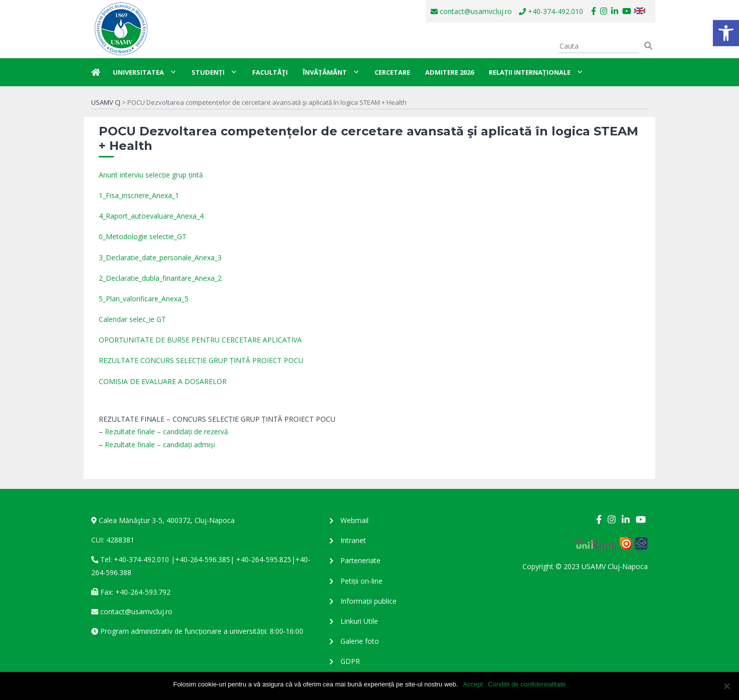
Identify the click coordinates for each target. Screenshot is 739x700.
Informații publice (368, 601)
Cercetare (392, 72)
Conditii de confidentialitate (527, 684)
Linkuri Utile (359, 621)
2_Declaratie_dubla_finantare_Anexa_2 (160, 278)
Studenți (214, 72)
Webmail (354, 520)
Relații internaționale (536, 72)
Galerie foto (360, 641)
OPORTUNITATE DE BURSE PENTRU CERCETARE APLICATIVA (200, 340)
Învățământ (331, 72)
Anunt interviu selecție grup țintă (151, 175)
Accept (473, 684)
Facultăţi (270, 72)
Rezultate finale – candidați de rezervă (166, 431)
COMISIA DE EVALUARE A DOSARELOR (163, 381)
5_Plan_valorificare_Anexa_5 (144, 299)
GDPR (350, 661)
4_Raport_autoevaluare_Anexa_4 (151, 216)
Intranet (353, 540)
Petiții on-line (361, 581)
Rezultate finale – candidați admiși (160, 445)
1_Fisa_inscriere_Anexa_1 (139, 195)
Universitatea (145, 72)
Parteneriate (360, 560)
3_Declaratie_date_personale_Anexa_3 (160, 257)
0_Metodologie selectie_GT (143, 236)
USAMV (120, 29)
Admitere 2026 (449, 72)
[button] (726, 33)
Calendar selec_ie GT (132, 319)
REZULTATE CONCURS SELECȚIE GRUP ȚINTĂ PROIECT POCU (201, 360)
